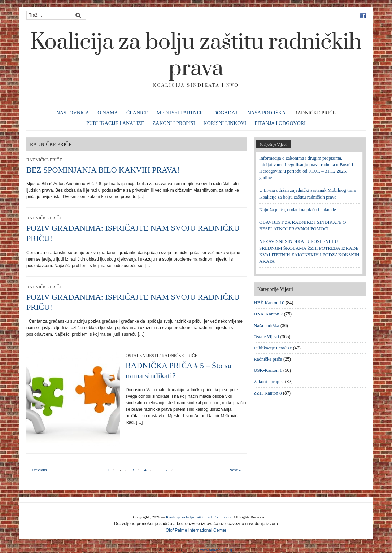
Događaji (226, 113)
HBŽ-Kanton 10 (269, 303)
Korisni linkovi (225, 123)
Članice (137, 113)
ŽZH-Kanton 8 (268, 393)
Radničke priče (315, 113)
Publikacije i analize (115, 123)
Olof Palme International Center (196, 530)
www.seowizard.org (216, 550)
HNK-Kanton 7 (268, 314)
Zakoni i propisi (174, 123)
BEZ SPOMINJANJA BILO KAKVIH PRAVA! (103, 170)
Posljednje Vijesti (273, 144)
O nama (108, 113)
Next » (235, 470)
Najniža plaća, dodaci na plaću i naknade (298, 210)
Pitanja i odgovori (280, 123)
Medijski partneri (181, 113)
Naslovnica (73, 113)
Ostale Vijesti (142, 356)
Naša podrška (266, 113)
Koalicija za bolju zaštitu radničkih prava (196, 55)
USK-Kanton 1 (268, 370)
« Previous (38, 470)
